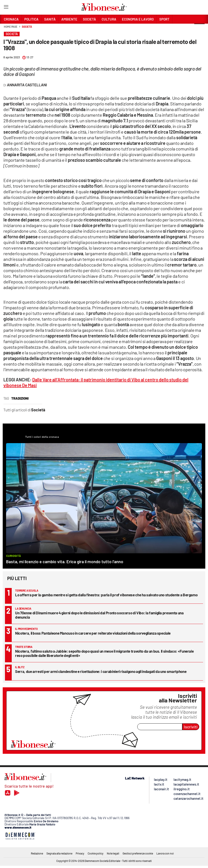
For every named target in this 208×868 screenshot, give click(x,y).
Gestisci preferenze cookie (138, 853)
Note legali (113, 853)
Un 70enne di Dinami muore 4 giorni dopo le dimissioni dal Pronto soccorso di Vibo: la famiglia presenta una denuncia (99, 615)
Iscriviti (191, 727)
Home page (11, 27)
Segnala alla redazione (59, 853)
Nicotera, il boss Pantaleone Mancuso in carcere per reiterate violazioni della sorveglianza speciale (93, 633)
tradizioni (20, 398)
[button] (199, 29)
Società (27, 27)
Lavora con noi (165, 853)
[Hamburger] (6, 8)
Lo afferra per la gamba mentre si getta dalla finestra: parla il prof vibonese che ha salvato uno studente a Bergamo (106, 595)
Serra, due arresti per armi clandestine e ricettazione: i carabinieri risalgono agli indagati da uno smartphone (101, 671)
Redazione (37, 853)
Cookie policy (96, 853)
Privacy (80, 853)
